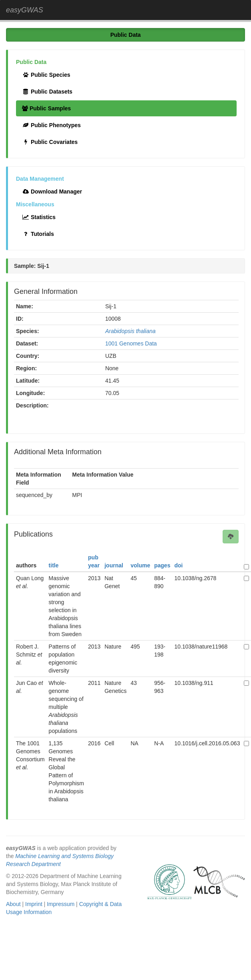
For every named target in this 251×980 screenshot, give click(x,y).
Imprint (34, 904)
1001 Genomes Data (131, 343)
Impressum (61, 904)
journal (114, 565)
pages (162, 565)
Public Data (125, 35)
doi (178, 565)
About (13, 904)
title (54, 565)
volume (140, 565)
